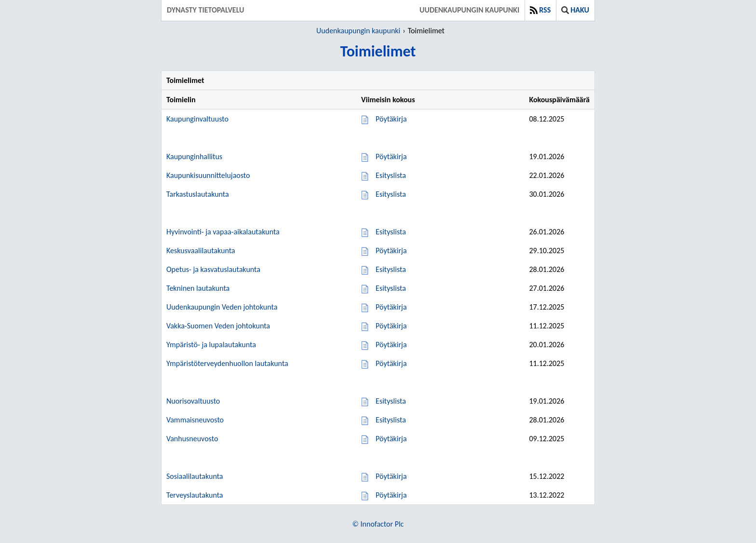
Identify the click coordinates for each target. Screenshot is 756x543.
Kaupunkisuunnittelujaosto (208, 175)
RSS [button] (540, 10)
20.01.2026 (547, 345)
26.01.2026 (547, 232)
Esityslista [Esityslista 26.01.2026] (391, 232)
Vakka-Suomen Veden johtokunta (218, 326)
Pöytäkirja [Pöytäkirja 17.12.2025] (391, 307)
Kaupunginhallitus (194, 156)
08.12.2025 (547, 119)
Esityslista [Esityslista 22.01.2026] (391, 175)
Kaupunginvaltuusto (197, 119)
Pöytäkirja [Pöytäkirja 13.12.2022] (391, 495)
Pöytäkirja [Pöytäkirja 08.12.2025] (391, 119)
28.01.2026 (547, 269)
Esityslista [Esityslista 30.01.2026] (391, 194)
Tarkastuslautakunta (198, 194)
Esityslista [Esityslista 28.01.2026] (391, 269)
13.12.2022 (547, 495)
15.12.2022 (547, 476)
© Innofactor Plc (378, 524)
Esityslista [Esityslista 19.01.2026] (391, 401)
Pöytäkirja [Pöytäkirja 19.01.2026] (391, 156)
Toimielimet (426, 31)
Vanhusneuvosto (192, 439)
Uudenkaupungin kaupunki (469, 10)
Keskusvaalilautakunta (201, 251)
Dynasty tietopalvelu (206, 10)
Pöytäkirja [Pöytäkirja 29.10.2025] (391, 251)
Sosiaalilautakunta (195, 476)
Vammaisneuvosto (195, 420)
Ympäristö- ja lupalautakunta (211, 345)
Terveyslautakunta (195, 495)
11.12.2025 (547, 326)
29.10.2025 (547, 251)
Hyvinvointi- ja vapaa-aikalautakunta (223, 232)
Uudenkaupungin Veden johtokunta (222, 307)
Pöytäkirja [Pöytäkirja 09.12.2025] (391, 439)
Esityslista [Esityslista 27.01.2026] (391, 288)
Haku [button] (575, 10)
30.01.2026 (547, 194)
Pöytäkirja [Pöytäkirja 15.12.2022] (391, 476)
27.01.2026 (547, 288)
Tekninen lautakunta (198, 288)
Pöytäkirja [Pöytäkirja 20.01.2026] (391, 345)
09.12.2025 (547, 439)
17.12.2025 (547, 307)
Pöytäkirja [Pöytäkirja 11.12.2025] (391, 326)
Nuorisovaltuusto (193, 401)
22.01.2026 (547, 175)
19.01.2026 (547, 156)
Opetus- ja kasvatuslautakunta (213, 269)
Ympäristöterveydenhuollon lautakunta (227, 363)
